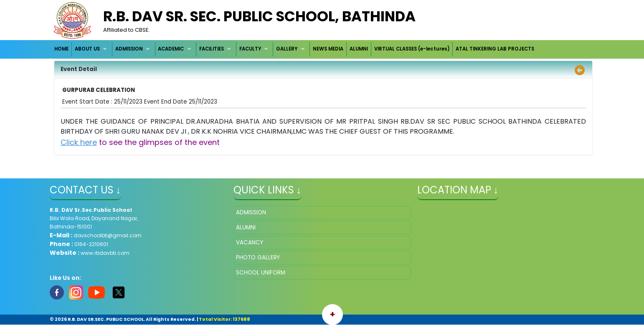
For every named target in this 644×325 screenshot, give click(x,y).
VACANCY (250, 242)
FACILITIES (212, 49)
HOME (61, 49)
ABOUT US (87, 49)
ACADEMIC (171, 49)
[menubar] (295, 49)
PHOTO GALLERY (258, 258)
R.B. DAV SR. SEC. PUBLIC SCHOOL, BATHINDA (259, 16)
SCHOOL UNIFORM (261, 273)
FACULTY (250, 49)
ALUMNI (359, 49)
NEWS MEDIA (328, 49)
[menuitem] (62, 49)
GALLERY (287, 49)
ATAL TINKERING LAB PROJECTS (495, 49)
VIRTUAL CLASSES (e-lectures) (412, 49)
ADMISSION (129, 49)
